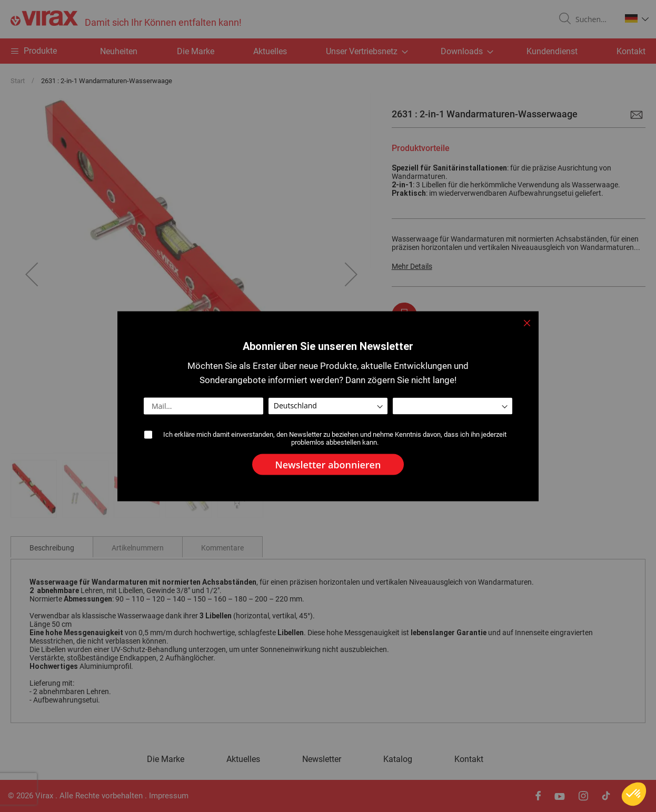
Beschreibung (52, 548)
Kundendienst (552, 51)
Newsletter (322, 759)
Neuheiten (119, 51)
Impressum (169, 796)
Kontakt (631, 51)
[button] (637, 18)
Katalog (398, 759)
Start (18, 81)
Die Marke (196, 51)
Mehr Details (412, 266)
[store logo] (126, 19)
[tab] (52, 547)
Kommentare (222, 548)
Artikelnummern (138, 548)
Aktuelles (270, 51)
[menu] (328, 51)
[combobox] (594, 19)
